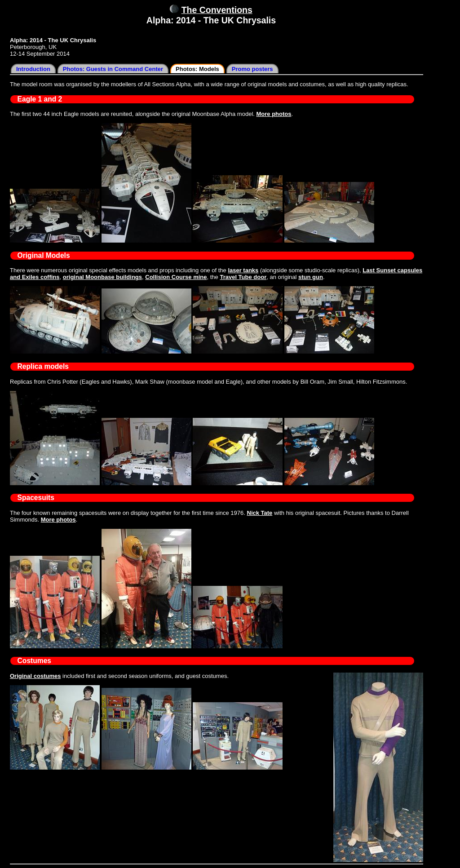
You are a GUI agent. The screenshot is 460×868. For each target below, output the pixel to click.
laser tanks (243, 270)
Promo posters (252, 69)
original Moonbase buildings (102, 277)
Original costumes (35, 676)
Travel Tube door (243, 277)
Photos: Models (197, 69)
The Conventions (217, 10)
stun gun (311, 277)
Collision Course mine (176, 277)
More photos (274, 114)
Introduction (33, 69)
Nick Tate (260, 513)
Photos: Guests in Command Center (113, 69)
